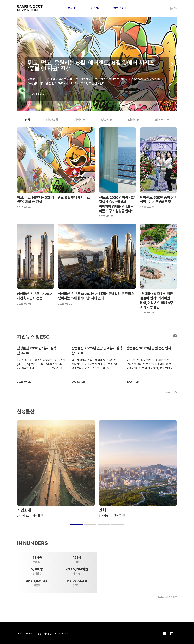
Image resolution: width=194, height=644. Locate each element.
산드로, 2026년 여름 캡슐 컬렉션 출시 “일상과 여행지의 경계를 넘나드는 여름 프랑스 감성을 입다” (117, 204)
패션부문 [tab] (134, 120)
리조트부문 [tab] (162, 120)
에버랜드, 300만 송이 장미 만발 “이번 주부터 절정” (158, 200)
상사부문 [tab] (107, 120)
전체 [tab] (28, 120)
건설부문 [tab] (80, 120)
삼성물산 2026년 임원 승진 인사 (149, 348)
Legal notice (25, 634)
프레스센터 (94, 8)
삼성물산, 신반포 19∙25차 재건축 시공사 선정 (34, 296)
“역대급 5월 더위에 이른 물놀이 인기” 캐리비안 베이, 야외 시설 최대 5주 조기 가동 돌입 (157, 300)
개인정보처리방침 (44, 634)
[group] (97, 64)
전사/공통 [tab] (52, 120)
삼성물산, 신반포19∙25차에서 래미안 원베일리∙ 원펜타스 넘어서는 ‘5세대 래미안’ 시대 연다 (96, 296)
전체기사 (73, 8)
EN (173, 8)
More (169, 392)
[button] (92, 108)
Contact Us (62, 634)
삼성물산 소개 (119, 8)
